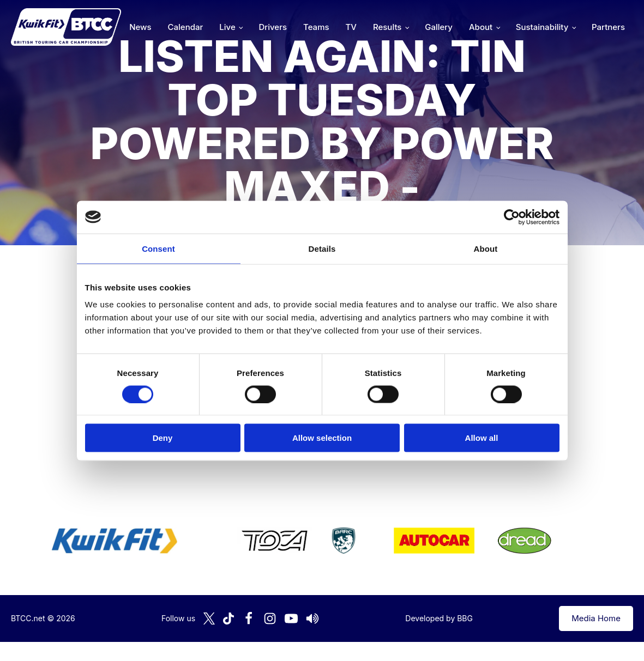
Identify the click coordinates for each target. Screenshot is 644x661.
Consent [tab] (158, 248)
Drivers (273, 27)
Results (387, 27)
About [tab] (486, 248)
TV (351, 27)
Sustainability (542, 27)
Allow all (482, 438)
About (481, 27)
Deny (163, 438)
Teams (316, 27)
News (140, 27)
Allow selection (322, 438)
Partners (608, 27)
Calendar (186, 27)
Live (227, 27)
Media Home (596, 618)
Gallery (439, 27)
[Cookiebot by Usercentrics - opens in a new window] (512, 217)
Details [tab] (322, 248)
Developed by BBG (439, 618)
